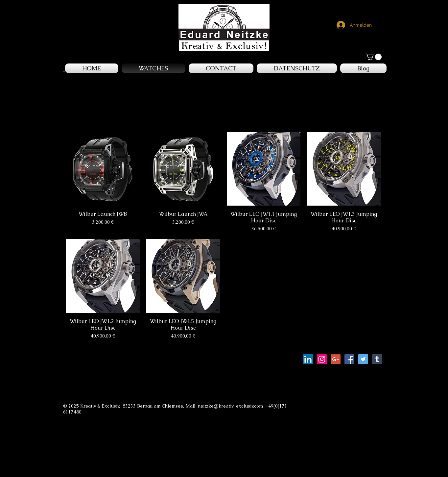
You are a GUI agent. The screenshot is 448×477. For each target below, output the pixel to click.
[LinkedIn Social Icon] (308, 359)
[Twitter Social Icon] (363, 359)
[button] (374, 57)
